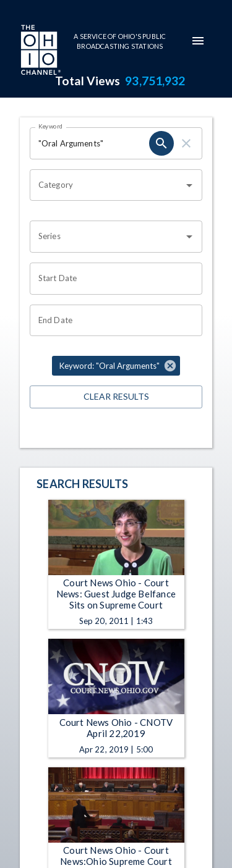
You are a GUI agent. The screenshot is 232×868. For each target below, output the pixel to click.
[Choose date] (112, 279)
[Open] (189, 185)
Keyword (51, 126)
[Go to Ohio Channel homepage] (40, 51)
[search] (161, 143)
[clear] (186, 143)
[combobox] (107, 185)
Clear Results (116, 397)
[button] (116, 366)
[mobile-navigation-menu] (198, 41)
